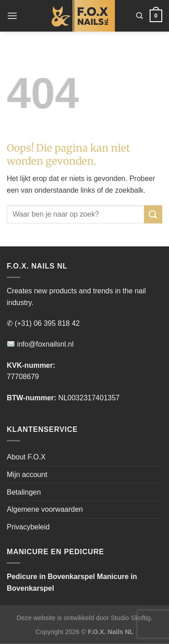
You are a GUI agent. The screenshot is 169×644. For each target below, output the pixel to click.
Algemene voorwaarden (45, 509)
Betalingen (24, 492)
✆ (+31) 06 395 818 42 (43, 323)
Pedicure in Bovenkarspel (51, 577)
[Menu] (12, 16)
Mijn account (27, 475)
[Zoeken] (139, 16)
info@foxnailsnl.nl (40, 344)
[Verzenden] (153, 214)
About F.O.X (26, 457)
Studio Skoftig (130, 618)
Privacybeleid (28, 527)
